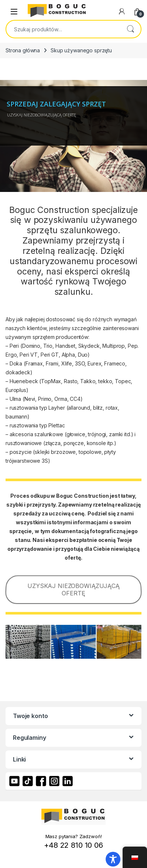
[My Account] (122, 11)
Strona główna (23, 50)
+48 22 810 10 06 (73, 845)
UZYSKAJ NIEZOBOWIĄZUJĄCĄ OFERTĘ (73, 589)
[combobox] (63, 29)
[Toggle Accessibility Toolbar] (113, 859)
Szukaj (130, 29)
